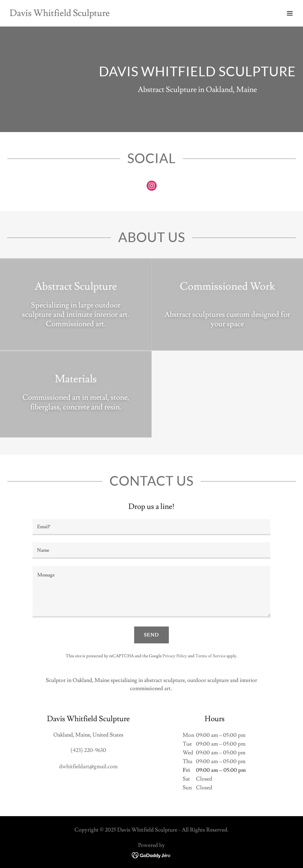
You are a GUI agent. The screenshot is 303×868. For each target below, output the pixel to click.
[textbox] (152, 527)
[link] (60, 14)
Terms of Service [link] (210, 656)
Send (151, 635)
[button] (290, 13)
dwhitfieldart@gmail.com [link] (88, 767)
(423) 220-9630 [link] (88, 750)
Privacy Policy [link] (175, 656)
